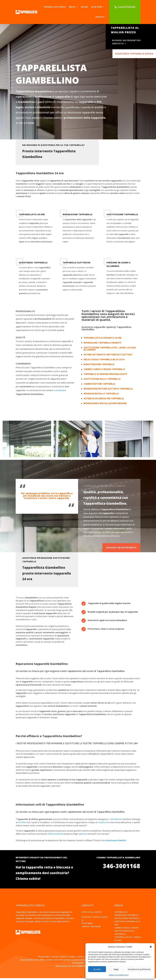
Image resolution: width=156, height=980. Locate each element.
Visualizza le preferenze (139, 969)
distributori (116, 821)
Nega (116, 969)
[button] (151, 947)
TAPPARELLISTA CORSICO (55, 7)
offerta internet (55, 836)
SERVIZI (72, 7)
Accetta (97, 969)
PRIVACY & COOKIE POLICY (119, 975)
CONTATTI (100, 17)
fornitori (22, 824)
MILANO (85, 7)
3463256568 (127, 7)
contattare (61, 392)
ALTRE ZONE (96, 7)
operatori (83, 836)
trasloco (103, 824)
